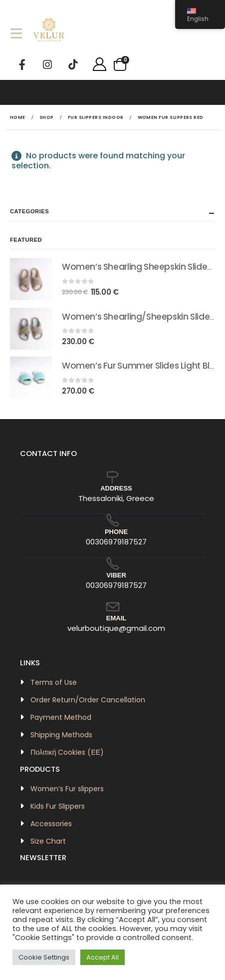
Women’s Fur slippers (67, 789)
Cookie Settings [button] (44, 957)
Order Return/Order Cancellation (88, 700)
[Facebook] (22, 64)
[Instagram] (47, 64)
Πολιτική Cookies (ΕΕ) (67, 752)
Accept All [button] (103, 957)
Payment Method (61, 717)
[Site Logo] (49, 33)
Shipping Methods (61, 735)
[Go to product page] (31, 279)
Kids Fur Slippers (58, 806)
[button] (19, 33)
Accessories (51, 824)
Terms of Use (54, 682)
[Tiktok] (73, 64)
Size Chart (48, 841)
